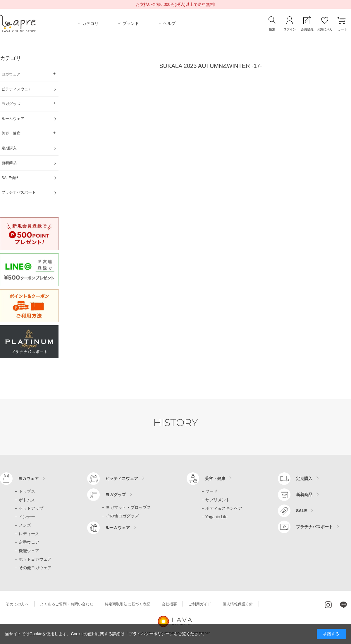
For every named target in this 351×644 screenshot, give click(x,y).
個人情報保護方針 (238, 604)
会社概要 (169, 604)
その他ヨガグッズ (122, 516)
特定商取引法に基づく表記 (128, 604)
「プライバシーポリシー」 (149, 634)
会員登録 (307, 29)
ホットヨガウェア (35, 559)
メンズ (25, 525)
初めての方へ (17, 604)
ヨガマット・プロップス (128, 507)
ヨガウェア (28, 478)
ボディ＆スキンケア (224, 508)
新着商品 (304, 495)
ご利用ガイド (200, 604)
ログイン (290, 29)
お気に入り (325, 29)
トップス (27, 491)
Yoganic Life (216, 517)
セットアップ (31, 508)
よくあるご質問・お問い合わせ (67, 604)
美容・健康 (215, 478)
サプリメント (218, 500)
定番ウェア (29, 542)
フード (211, 491)
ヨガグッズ (116, 495)
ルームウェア (118, 528)
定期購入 (304, 478)
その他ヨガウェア (35, 568)
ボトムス (27, 500)
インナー (27, 517)
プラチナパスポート (314, 527)
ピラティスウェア (122, 478)
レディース (29, 534)
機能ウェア (29, 551)
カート (342, 29)
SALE (301, 511)
